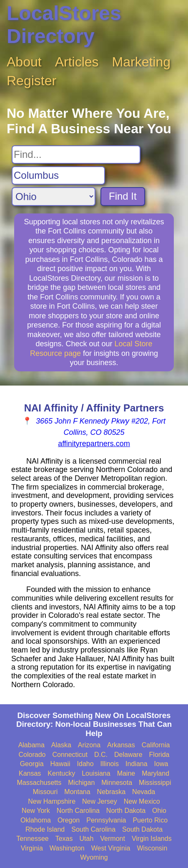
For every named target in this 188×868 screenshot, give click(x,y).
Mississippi (155, 783)
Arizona (89, 745)
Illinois (110, 764)
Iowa (161, 764)
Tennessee (32, 839)
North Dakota (126, 811)
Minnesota (117, 783)
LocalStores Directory (64, 25)
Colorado (32, 755)
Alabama (31, 745)
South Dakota (142, 829)
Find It (123, 196)
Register (31, 81)
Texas (64, 839)
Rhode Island (45, 829)
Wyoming (94, 857)
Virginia (32, 848)
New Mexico (142, 801)
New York (36, 811)
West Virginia (111, 848)
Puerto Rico (150, 820)
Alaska (61, 745)
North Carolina (78, 811)
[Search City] (58, 175)
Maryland (155, 773)
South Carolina (93, 829)
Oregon (69, 820)
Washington (67, 848)
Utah (87, 839)
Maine (126, 773)
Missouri (45, 792)
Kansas (30, 773)
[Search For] (76, 155)
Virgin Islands (152, 839)
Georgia (32, 764)
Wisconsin (152, 848)
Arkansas (121, 745)
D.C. (101, 755)
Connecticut (70, 755)
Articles (77, 62)
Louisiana (96, 773)
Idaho (85, 764)
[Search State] (54, 197)
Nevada (144, 792)
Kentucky (61, 773)
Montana (77, 792)
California (156, 745)
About (24, 62)
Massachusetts (39, 783)
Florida (159, 755)
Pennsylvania (106, 820)
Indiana (137, 764)
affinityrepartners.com (94, 444)
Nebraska (111, 792)
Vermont (113, 839)
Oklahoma (36, 820)
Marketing (142, 62)
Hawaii (60, 764)
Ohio (159, 811)
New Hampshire (52, 801)
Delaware (128, 755)
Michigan (81, 783)
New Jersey (100, 801)
